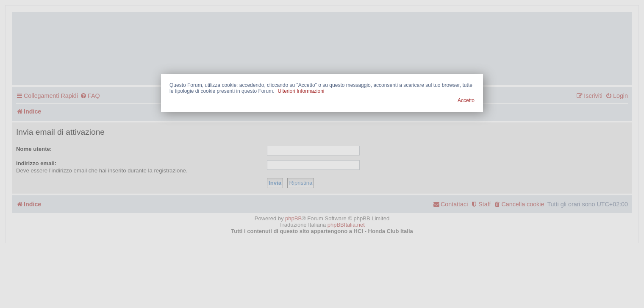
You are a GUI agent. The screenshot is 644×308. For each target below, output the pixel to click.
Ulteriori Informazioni (301, 91)
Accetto (466, 100)
